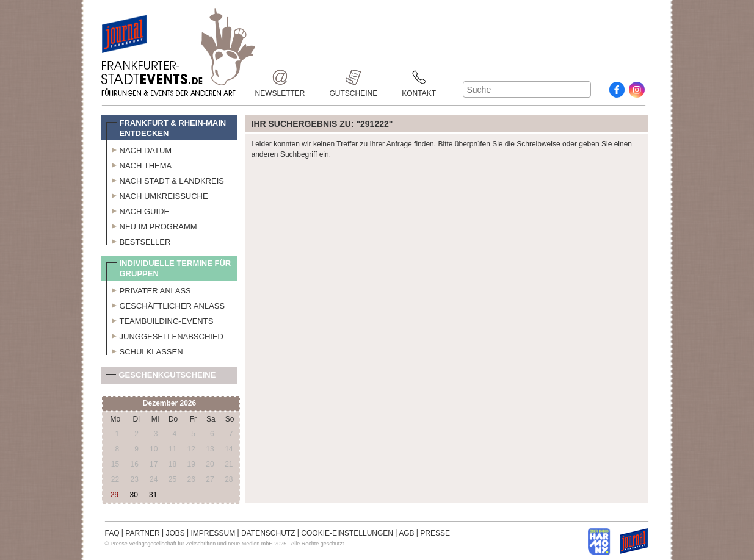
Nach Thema (139, 164)
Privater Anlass (149, 289)
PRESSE (435, 533)
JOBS (175, 533)
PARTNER (142, 533)
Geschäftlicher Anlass (166, 304)
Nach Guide (138, 210)
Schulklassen (145, 350)
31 (153, 495)
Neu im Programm (152, 225)
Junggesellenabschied (165, 335)
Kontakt (419, 77)
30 (133, 495)
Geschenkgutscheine (161, 377)
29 (114, 495)
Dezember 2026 (169, 403)
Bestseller (139, 240)
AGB (406, 533)
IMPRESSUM (213, 533)
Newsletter (280, 77)
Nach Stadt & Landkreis (165, 179)
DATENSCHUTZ (268, 533)
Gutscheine (354, 77)
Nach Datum (139, 149)
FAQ (112, 533)
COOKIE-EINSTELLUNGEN (347, 533)
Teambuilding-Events (160, 320)
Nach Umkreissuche (157, 195)
